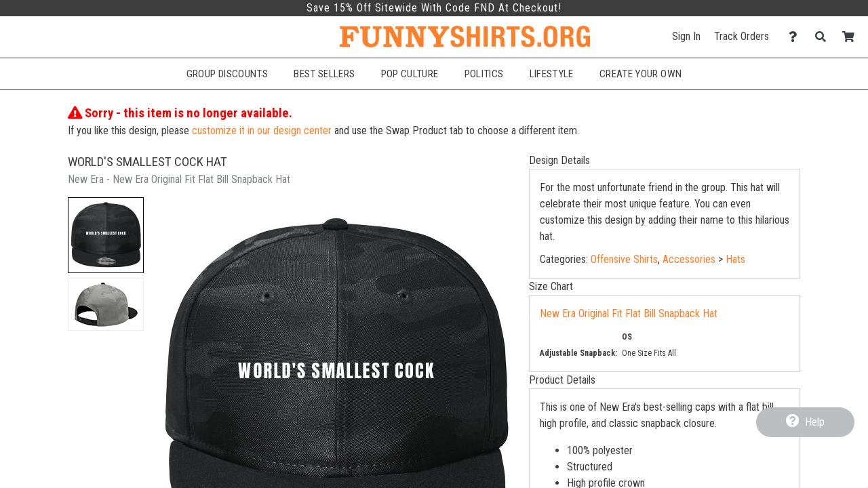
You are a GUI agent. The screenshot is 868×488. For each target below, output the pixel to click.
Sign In (686, 36)
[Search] (824, 37)
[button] (106, 235)
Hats (735, 259)
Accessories (689, 259)
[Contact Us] (796, 37)
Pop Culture (410, 74)
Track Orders (742, 36)
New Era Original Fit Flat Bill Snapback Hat (629, 313)
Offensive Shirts (624, 259)
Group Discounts (227, 74)
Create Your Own (640, 74)
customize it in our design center (262, 130)
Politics (484, 74)
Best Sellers (324, 74)
